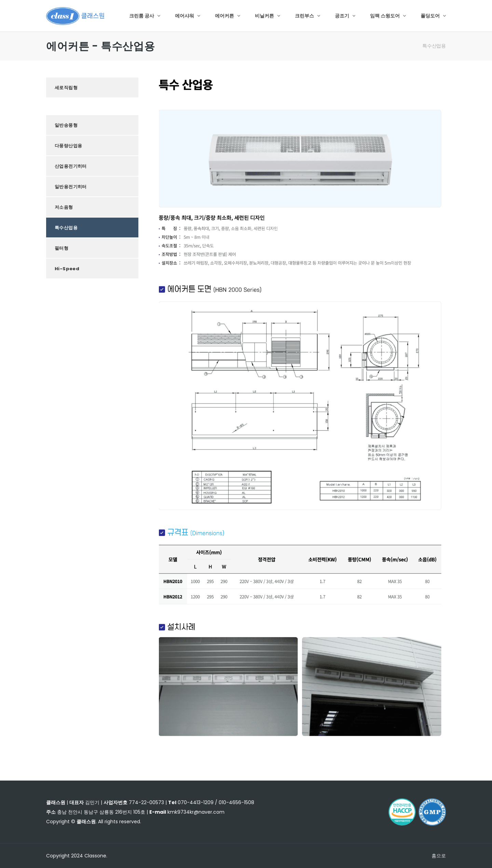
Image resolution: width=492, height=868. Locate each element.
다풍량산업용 (68, 146)
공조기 (345, 16)
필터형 (61, 248)
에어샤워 (188, 16)
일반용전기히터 (71, 187)
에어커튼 (228, 16)
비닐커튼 (268, 16)
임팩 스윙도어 (388, 16)
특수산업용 (434, 46)
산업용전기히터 (71, 166)
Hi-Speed (67, 269)
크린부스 (307, 16)
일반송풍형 (66, 125)
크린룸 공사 (145, 16)
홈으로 (439, 856)
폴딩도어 (433, 16)
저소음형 (64, 207)
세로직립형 (66, 88)
